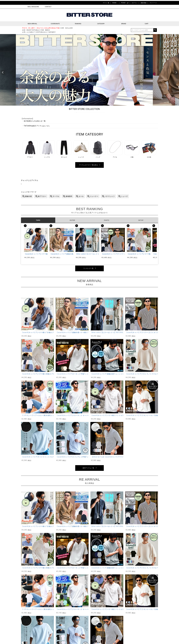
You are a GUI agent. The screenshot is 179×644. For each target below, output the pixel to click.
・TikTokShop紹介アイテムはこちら (36, 126)
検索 (155, 30)
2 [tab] (77, 113)
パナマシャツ (110, 196)
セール (81, 196)
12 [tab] (93, 113)
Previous (3, 72)
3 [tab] (78, 113)
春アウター (42, 196)
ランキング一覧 (88, 268)
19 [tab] (104, 113)
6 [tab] (83, 113)
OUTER (72, 220)
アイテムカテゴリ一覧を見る (88, 165)
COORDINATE (55, 24)
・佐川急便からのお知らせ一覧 (34, 121)
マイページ (153, 3)
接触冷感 (28, 196)
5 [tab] (82, 113)
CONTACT (48, 7)
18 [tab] (102, 113)
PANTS (107, 220)
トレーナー (94, 196)
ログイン (135, 3)
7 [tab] (85, 113)
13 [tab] (94, 113)
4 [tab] (80, 113)
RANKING (78, 24)
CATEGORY (101, 24)
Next (176, 72)
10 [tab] (90, 113)
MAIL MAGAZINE (33, 7)
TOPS (38, 220)
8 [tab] (86, 113)
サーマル (56, 196)
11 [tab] (91, 113)
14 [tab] (96, 113)
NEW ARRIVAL (32, 24)
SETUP (141, 220)
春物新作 (69, 196)
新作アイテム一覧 (88, 468)
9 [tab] (88, 113)
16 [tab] (99, 113)
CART (147, 24)
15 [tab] (98, 113)
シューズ (124, 196)
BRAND (124, 24)
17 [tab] (101, 113)
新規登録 (144, 3)
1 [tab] (75, 113)
